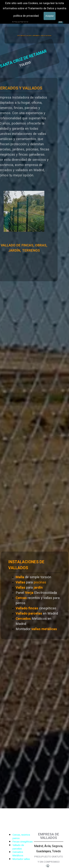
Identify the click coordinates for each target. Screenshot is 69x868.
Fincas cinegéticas (23, 842)
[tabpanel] (31, 15)
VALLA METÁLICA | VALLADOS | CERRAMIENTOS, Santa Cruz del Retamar (34, 36)
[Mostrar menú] (61, 21)
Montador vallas (21, 859)
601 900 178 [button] (31, 15)
